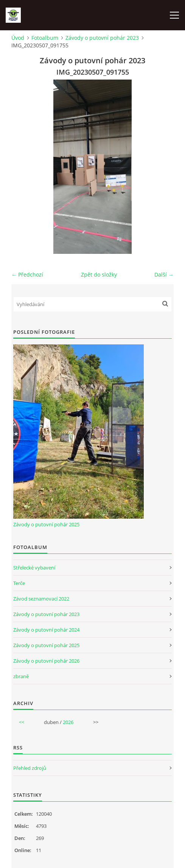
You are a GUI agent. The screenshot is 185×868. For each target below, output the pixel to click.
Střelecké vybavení (34, 568)
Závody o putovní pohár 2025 (46, 524)
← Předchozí (27, 274)
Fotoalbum (45, 38)
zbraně (21, 676)
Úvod (18, 38)
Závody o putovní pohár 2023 (102, 38)
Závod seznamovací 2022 (41, 599)
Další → (164, 274)
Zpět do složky (99, 274)
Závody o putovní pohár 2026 (46, 661)
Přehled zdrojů (30, 768)
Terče (19, 583)
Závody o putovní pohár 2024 (46, 630)
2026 (68, 722)
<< (22, 722)
